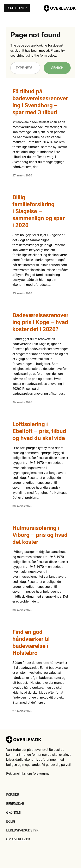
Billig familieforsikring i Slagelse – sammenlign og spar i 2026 (39, 211)
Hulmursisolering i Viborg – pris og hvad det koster (40, 535)
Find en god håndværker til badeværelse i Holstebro (31, 642)
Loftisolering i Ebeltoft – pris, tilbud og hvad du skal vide (39, 431)
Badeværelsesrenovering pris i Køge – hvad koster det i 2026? (40, 322)
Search (57, 68)
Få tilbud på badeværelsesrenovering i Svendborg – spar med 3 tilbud (40, 102)
